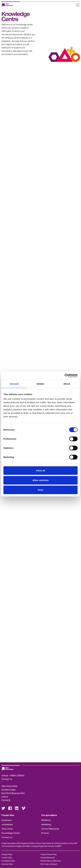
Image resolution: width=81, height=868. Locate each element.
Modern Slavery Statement (51, 861)
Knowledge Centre (11, 833)
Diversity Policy (7, 864)
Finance (45, 833)
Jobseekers (7, 824)
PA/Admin (46, 820)
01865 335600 (17, 775)
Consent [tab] (14, 384)
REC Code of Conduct (49, 864)
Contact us (7, 779)
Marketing (46, 824)
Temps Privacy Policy (49, 854)
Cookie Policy (7, 858)
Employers (7, 820)
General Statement (48, 858)
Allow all (41, 470)
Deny (41, 490)
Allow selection (40, 480)
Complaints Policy (8, 861)
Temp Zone (7, 829)
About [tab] (67, 384)
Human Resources (50, 829)
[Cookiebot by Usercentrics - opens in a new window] (65, 376)
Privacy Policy (7, 854)
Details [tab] (40, 384)
